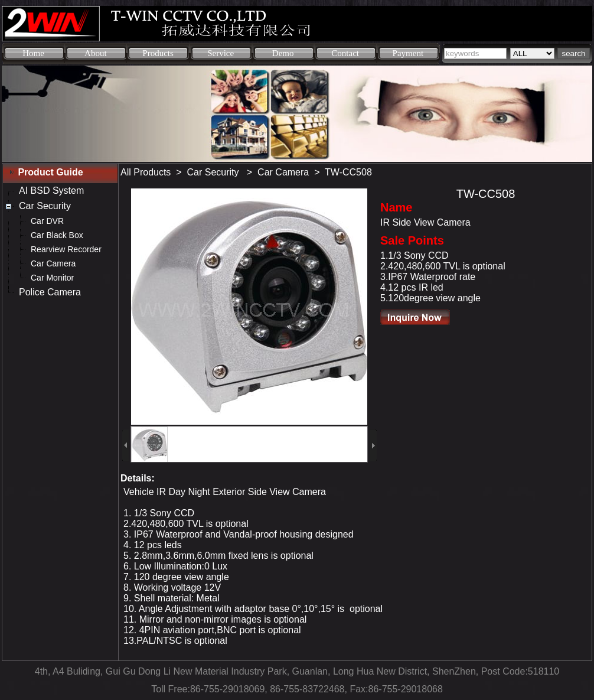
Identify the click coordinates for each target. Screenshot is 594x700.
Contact (345, 53)
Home (33, 53)
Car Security (214, 172)
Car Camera (283, 172)
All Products (146, 172)
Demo (283, 53)
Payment (408, 53)
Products (158, 53)
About (96, 53)
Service (221, 53)
